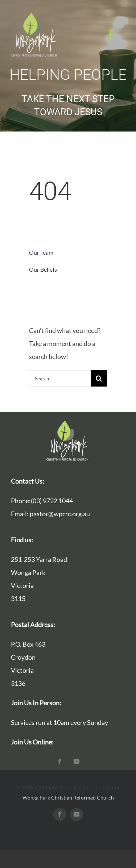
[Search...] (60, 378)
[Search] (99, 378)
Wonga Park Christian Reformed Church (68, 798)
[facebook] (60, 761)
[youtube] (77, 761)
